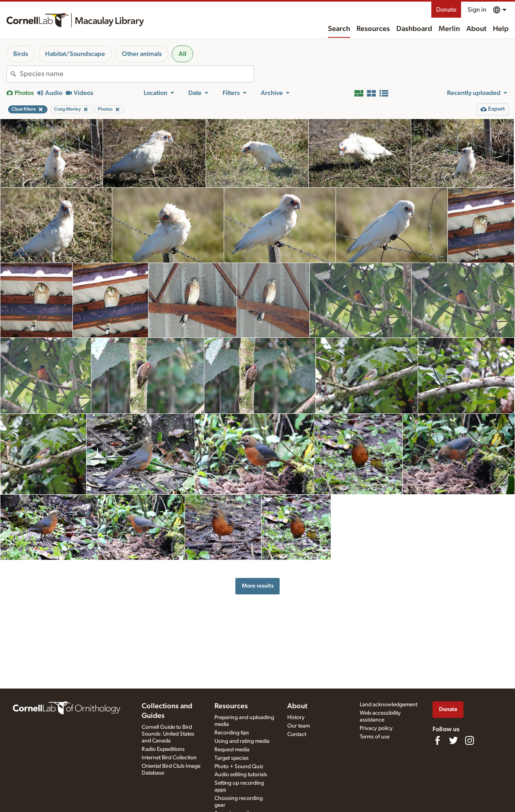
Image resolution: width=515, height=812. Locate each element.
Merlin (449, 29)
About (476, 29)
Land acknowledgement (388, 705)
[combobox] (137, 74)
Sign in (477, 10)
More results (258, 586)
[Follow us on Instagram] (470, 740)
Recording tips (232, 733)
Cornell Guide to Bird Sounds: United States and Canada (168, 734)
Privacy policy (376, 728)
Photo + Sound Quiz (239, 767)
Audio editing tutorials (241, 775)
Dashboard (414, 29)
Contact (297, 734)
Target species (232, 758)
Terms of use (375, 737)
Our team (299, 726)
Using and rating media (242, 741)
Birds (21, 54)
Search (339, 29)
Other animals (142, 54)
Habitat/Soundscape (75, 54)
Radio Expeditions (163, 749)
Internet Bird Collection (169, 758)
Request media (232, 750)
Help (501, 29)
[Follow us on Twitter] (453, 740)
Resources (373, 29)
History (296, 717)
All (182, 54)
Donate (446, 10)
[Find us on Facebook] (437, 740)
